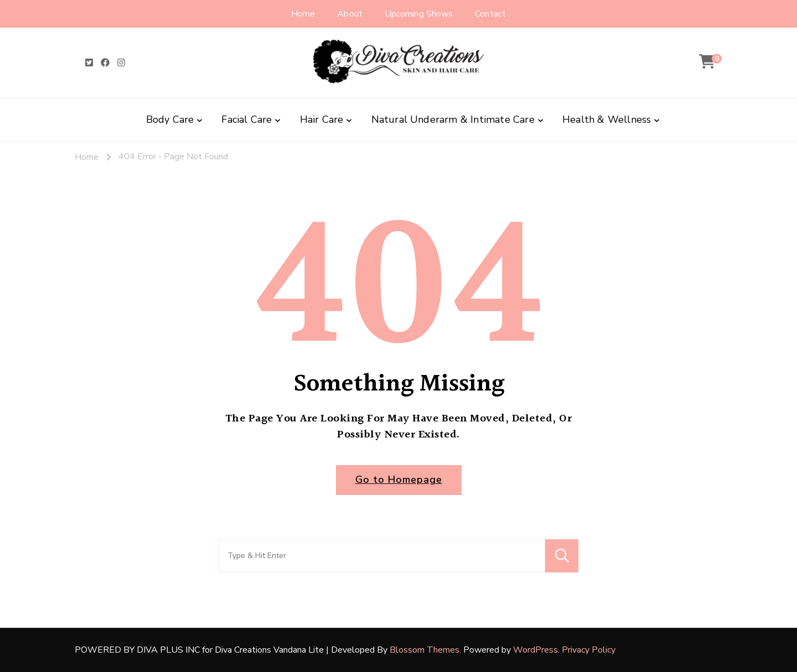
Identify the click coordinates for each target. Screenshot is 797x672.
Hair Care (322, 119)
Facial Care (247, 119)
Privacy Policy (589, 650)
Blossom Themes (425, 650)
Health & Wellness (607, 119)
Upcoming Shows (419, 14)
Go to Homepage (399, 480)
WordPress (535, 650)
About (350, 14)
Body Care (170, 119)
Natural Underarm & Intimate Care (453, 119)
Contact (490, 14)
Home (303, 14)
